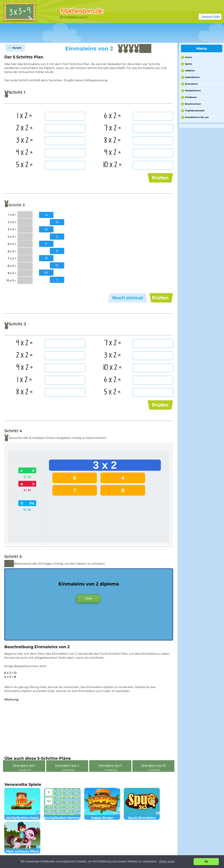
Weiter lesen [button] (167, 861)
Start (89, 598)
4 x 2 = (24, 153)
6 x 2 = (113, 116)
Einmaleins (191, 84)
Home (188, 57)
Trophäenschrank (195, 111)
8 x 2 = (113, 141)
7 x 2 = (113, 128)
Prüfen (160, 178)
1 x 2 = (25, 116)
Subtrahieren (192, 77)
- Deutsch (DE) (210, 17)
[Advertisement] (90, 33)
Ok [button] (206, 862)
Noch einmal (128, 298)
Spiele (189, 64)
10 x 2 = (112, 165)
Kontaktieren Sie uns (197, 117)
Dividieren (191, 97)
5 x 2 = (24, 165)
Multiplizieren (193, 91)
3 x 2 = (25, 141)
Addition (190, 71)
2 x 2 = (24, 128)
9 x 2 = (113, 153)
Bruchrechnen (193, 104)
